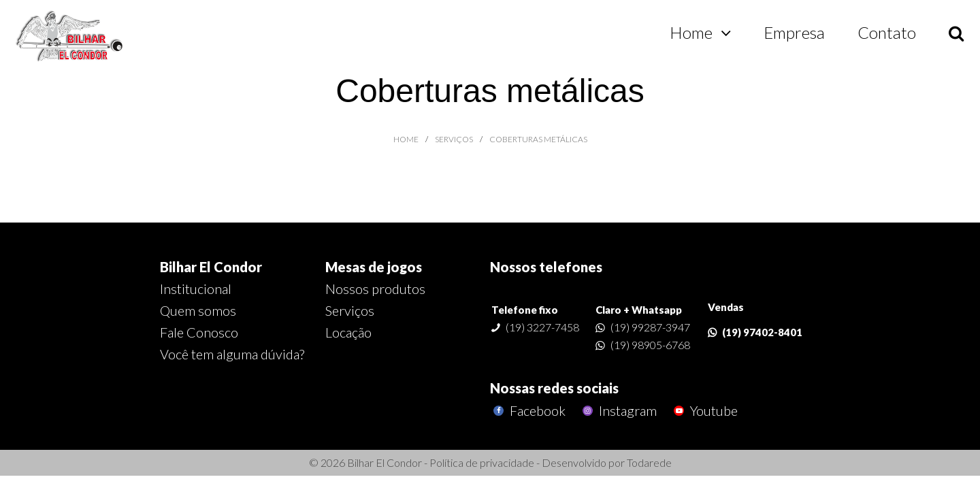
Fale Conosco (199, 332)
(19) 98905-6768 (650, 345)
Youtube (704, 411)
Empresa (794, 32)
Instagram (618, 411)
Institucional (196, 289)
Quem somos (198, 310)
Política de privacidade (482, 462)
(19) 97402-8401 (762, 332)
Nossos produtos (375, 289)
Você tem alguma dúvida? (232, 354)
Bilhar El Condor (211, 267)
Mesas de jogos (374, 267)
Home (691, 32)
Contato (887, 32)
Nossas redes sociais (554, 388)
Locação (348, 332)
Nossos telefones (546, 267)
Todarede (649, 462)
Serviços (350, 310)
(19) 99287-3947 (650, 327)
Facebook (528, 411)
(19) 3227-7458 (542, 327)
